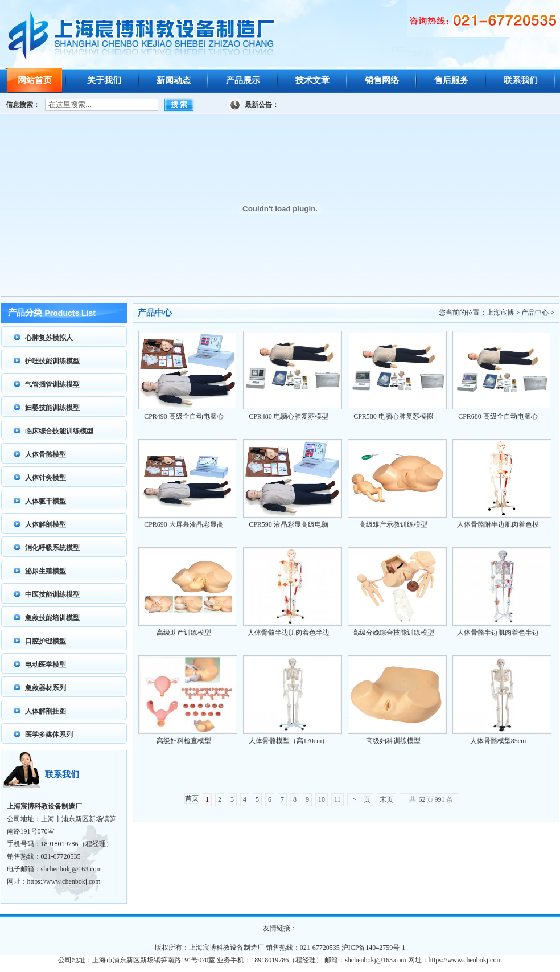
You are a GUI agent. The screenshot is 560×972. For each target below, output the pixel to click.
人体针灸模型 (46, 478)
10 (322, 799)
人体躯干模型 (46, 501)
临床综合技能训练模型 (59, 431)
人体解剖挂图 (46, 711)
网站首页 (35, 80)
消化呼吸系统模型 (52, 548)
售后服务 (451, 80)
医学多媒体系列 (49, 735)
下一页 (360, 799)
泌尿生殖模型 (46, 571)
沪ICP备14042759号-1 (374, 948)
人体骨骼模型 (46, 454)
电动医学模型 (46, 665)
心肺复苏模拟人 (49, 338)
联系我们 (521, 80)
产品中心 (535, 313)
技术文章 (312, 80)
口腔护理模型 (46, 641)
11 (337, 799)
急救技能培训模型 (52, 618)
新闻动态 (174, 80)
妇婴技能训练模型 (52, 408)
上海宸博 (500, 313)
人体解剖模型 (46, 524)
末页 (386, 799)
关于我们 (104, 80)
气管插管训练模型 (52, 384)
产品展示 (243, 80)
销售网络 (382, 80)
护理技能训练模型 (52, 361)
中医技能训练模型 (52, 594)
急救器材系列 (46, 688)
